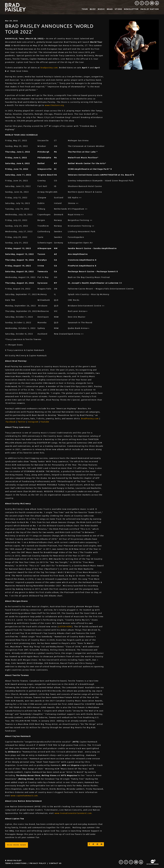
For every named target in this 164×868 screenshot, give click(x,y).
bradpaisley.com (49, 68)
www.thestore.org (54, 105)
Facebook (11, 422)
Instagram (33, 422)
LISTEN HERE (65, 627)
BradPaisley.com (90, 419)
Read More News (17, 845)
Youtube (45, 422)
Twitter (22, 422)
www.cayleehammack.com (24, 796)
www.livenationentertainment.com (73, 813)
